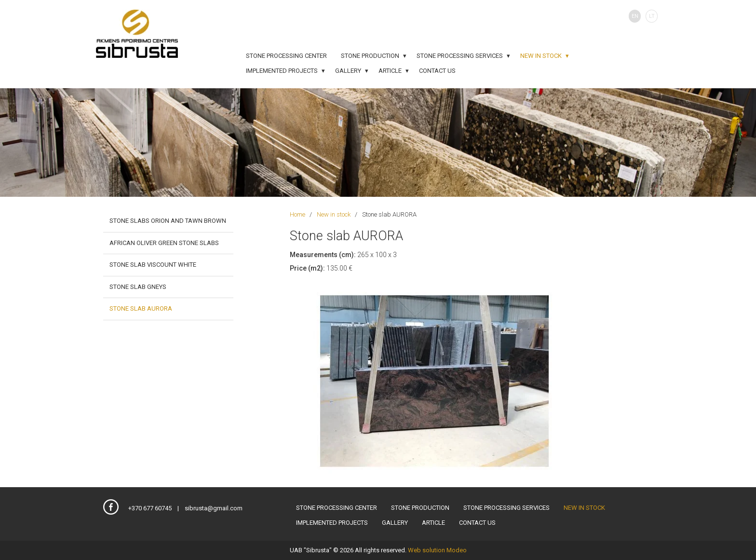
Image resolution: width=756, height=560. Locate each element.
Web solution (426, 550)
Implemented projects (282, 71)
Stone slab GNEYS (138, 287)
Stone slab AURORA (141, 308)
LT (652, 16)
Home (297, 214)
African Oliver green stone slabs (164, 243)
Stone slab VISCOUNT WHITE (153, 265)
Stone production (370, 56)
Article (390, 71)
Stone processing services (460, 56)
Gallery (348, 71)
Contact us (437, 71)
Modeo (457, 550)
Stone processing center (286, 56)
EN (635, 16)
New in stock (541, 56)
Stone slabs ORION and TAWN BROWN (168, 221)
